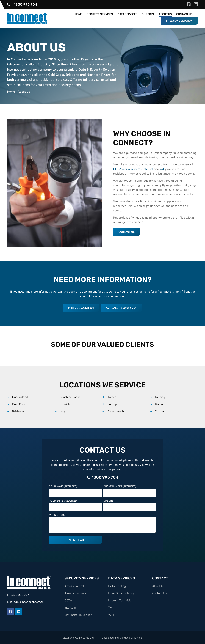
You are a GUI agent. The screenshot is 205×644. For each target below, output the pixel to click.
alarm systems (132, 169)
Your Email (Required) (63, 501)
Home (79, 14)
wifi (162, 169)
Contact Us (184, 14)
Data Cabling (117, 586)
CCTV (117, 169)
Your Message (59, 515)
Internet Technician (121, 600)
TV (110, 607)
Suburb (108, 501)
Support (148, 14)
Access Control (74, 586)
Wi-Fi (112, 615)
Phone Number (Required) (120, 487)
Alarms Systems (75, 593)
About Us (165, 14)
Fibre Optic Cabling (121, 593)
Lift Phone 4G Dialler (78, 615)
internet (148, 169)
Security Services (100, 14)
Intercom (70, 607)
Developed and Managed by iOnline (122, 638)
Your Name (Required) (63, 487)
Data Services (127, 14)
